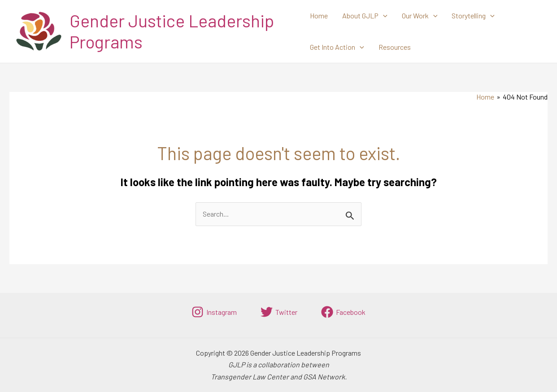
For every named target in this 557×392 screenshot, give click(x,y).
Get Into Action (337, 47)
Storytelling (473, 16)
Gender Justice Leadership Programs (172, 31)
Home (319, 15)
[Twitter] (279, 312)
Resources (395, 47)
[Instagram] (214, 312)
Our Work (420, 16)
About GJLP (365, 16)
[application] (383, 16)
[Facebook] (343, 312)
